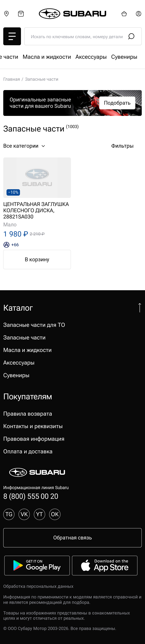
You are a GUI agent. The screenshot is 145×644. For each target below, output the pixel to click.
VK (24, 514)
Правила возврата (28, 414)
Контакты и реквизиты (33, 426)
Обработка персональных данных (38, 586)
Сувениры (16, 375)
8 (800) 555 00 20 (31, 496)
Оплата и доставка (28, 451)
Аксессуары (19, 363)
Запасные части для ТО (34, 57)
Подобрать (117, 103)
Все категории (25, 146)
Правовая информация (34, 439)
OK (55, 514)
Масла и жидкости (27, 350)
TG (9, 514)
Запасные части (91, 57)
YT (39, 514)
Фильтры (127, 146)
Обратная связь (73, 538)
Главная (12, 79)
